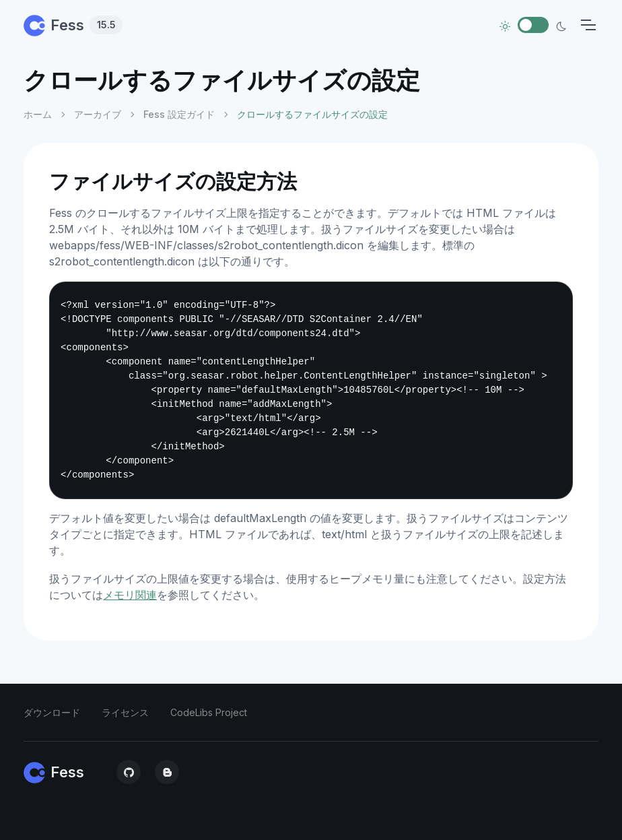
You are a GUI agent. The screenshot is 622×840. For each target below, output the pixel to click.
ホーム (38, 114)
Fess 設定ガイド (179, 114)
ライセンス (125, 712)
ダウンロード (52, 712)
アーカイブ (98, 114)
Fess (73, 25)
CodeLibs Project (209, 712)
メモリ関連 (130, 595)
